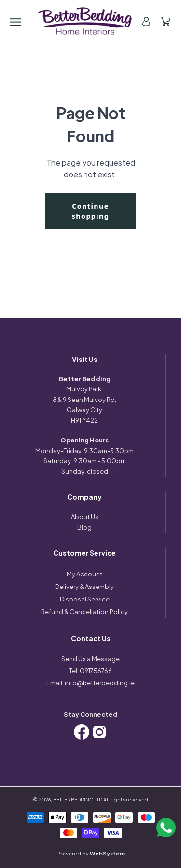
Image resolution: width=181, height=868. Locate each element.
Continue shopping (91, 211)
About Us (85, 517)
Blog (84, 527)
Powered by (90, 853)
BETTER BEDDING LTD (78, 800)
